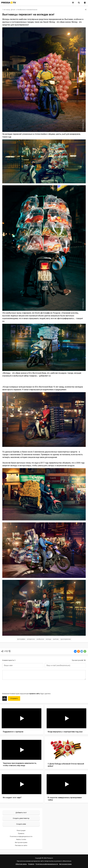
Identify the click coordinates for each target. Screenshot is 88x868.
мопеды (49, 639)
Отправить (14, 698)
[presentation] (20, 686)
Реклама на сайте (21, 845)
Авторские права (21, 842)
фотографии (21, 639)
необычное (40, 639)
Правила (21, 833)
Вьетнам (56, 639)
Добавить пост (21, 812)
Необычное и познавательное (27, 10)
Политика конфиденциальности (21, 836)
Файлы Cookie (21, 839)
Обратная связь (21, 864)
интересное (31, 639)
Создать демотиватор (21, 818)
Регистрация (21, 830)
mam (14, 10)
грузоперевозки (66, 639)
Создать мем (21, 824)
